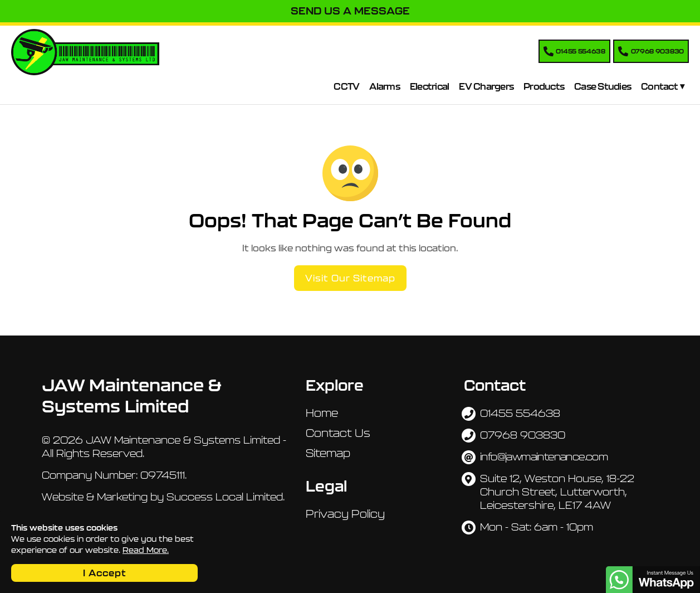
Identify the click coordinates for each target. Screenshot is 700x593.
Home (322, 413)
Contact (659, 86)
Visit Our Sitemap (350, 278)
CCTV (346, 86)
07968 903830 (523, 435)
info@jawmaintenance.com (544, 457)
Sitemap (328, 453)
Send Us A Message (350, 11)
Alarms (385, 86)
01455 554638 (520, 413)
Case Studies (603, 86)
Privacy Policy (345, 514)
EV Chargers (486, 86)
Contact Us (338, 433)
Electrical (430, 86)
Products (544, 86)
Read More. (146, 550)
